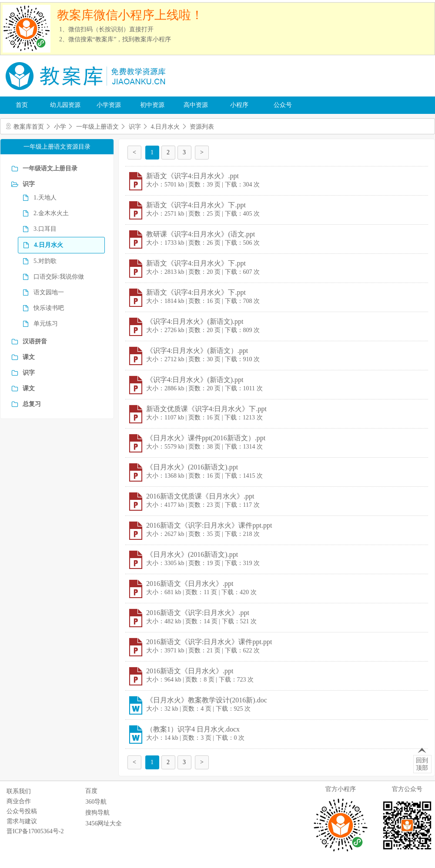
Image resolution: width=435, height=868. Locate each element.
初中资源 (152, 105)
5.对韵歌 (45, 261)
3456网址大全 (104, 823)
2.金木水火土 (51, 213)
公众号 (283, 105)
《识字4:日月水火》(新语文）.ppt (197, 351)
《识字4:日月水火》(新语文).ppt (195, 321)
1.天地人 (45, 198)
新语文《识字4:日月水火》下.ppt (196, 205)
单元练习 (46, 324)
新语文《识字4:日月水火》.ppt (192, 176)
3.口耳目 (45, 229)
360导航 (96, 802)
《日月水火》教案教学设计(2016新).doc (207, 700)
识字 (135, 127)
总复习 (32, 404)
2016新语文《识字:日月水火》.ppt (198, 613)
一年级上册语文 (97, 127)
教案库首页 (29, 127)
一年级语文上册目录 (50, 168)
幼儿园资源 (65, 105)
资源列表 (202, 127)
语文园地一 (49, 292)
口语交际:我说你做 (59, 277)
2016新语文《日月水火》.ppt (190, 584)
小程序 (239, 105)
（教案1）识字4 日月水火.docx (193, 729)
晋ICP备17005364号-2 (35, 831)
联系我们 (19, 791)
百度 (91, 791)
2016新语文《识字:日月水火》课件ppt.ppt (209, 525)
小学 (60, 127)
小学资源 (109, 105)
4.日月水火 (166, 127)
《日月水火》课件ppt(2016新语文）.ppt (206, 438)
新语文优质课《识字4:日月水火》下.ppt (206, 409)
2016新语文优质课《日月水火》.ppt (200, 496)
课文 (29, 357)
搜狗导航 (97, 813)
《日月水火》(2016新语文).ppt (192, 467)
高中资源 (196, 105)
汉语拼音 (35, 341)
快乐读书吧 (49, 308)
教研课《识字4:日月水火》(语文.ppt (201, 234)
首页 (22, 105)
